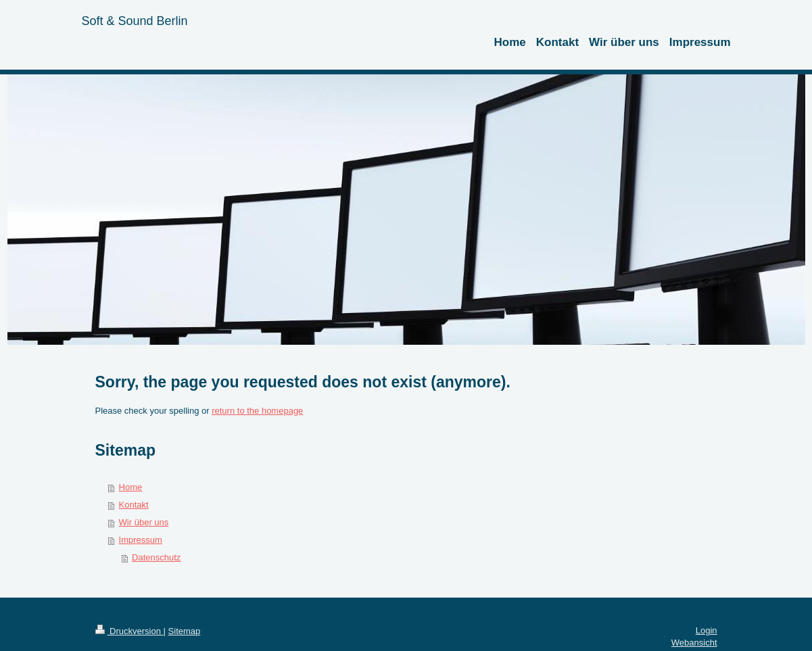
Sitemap (185, 631)
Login (707, 630)
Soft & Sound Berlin (135, 21)
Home (131, 487)
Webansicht (694, 643)
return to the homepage (257, 411)
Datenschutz (156, 557)
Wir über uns (144, 522)
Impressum (141, 540)
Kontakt (134, 505)
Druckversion (129, 631)
